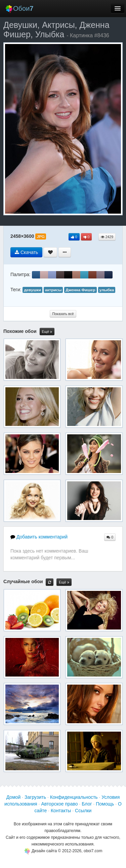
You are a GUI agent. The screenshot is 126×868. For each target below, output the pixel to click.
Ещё (47, 332)
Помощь (105, 804)
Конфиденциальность (74, 797)
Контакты (61, 811)
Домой (14, 797)
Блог (87, 804)
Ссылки (83, 811)
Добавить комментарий (39, 537)
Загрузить (35, 797)
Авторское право (59, 804)
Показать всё (63, 314)
